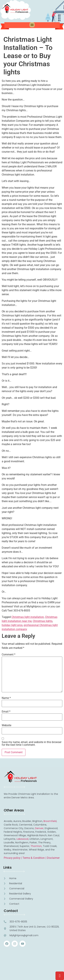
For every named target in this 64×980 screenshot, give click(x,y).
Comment (9, 655)
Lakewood (22, 839)
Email (6, 712)
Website (6, 725)
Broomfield (50, 821)
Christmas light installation (28, 617)
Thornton (36, 846)
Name (6, 698)
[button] (32, 25)
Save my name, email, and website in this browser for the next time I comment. (32, 744)
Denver (39, 828)
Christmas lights (43, 621)
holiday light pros (12, 625)
